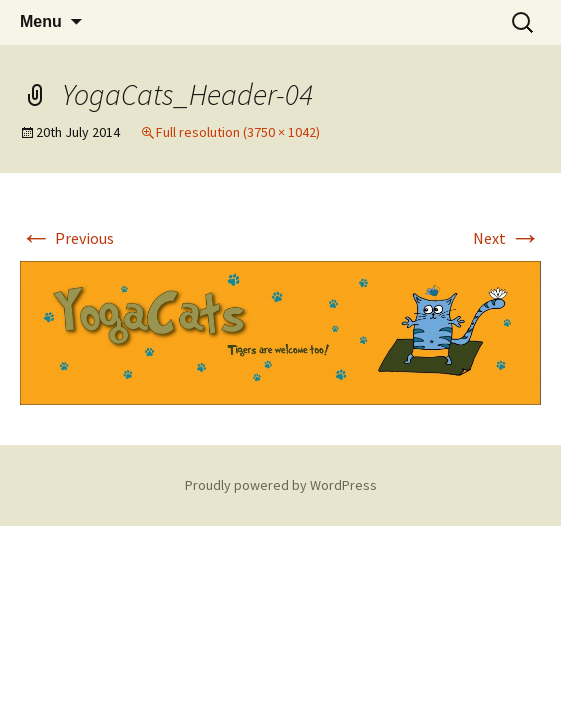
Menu (41, 21)
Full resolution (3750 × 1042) (238, 132)
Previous (67, 238)
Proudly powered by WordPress (281, 485)
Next (507, 238)
